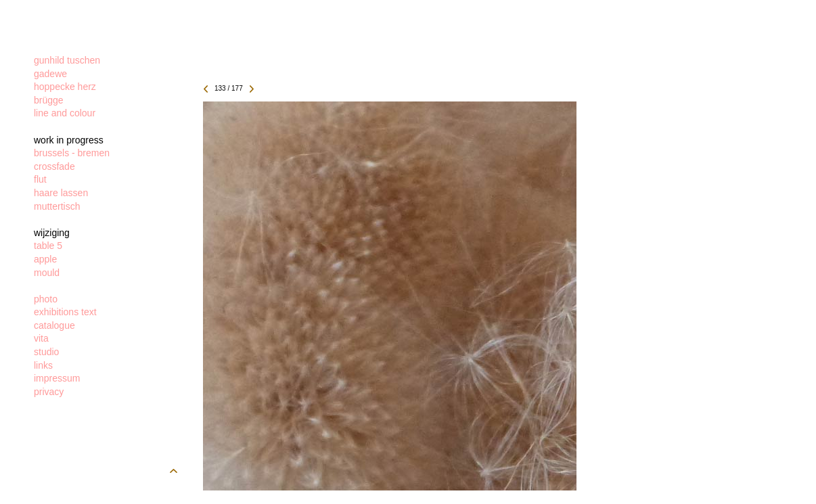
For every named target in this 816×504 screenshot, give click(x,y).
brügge (49, 100)
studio (46, 352)
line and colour (65, 113)
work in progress (69, 140)
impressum (57, 378)
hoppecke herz (65, 87)
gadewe (50, 74)
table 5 (48, 246)
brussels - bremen (72, 153)
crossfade (54, 166)
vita (41, 338)
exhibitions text (65, 312)
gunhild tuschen (67, 60)
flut (40, 179)
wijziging (52, 233)
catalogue (54, 325)
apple (45, 259)
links (43, 365)
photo (46, 299)
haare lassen (61, 193)
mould (47, 273)
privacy (49, 392)
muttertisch (57, 206)
